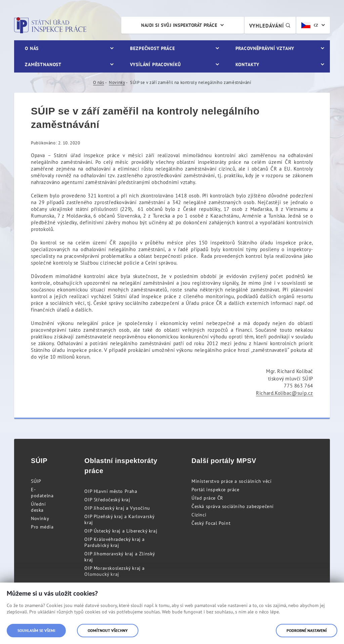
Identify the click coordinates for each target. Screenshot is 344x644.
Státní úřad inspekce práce (50, 25)
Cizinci (199, 515)
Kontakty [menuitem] (247, 64)
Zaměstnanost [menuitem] (43, 64)
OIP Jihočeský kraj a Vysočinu (117, 508)
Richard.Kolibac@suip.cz (285, 393)
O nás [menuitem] (32, 48)
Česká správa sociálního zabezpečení (233, 506)
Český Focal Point (211, 523)
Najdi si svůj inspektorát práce (179, 25)
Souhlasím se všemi (36, 630)
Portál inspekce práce (216, 490)
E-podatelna (42, 493)
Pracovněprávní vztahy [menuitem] (265, 48)
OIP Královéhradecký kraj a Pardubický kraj (115, 542)
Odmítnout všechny (108, 630)
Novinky (117, 82)
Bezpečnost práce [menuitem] (152, 48)
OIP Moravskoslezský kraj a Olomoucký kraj (115, 571)
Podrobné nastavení (307, 630)
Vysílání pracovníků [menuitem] (156, 64)
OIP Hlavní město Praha (111, 491)
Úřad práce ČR (207, 498)
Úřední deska (38, 507)
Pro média (42, 527)
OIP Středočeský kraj (107, 500)
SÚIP (36, 481)
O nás (99, 82)
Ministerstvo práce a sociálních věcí (232, 481)
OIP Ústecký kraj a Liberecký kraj (121, 531)
